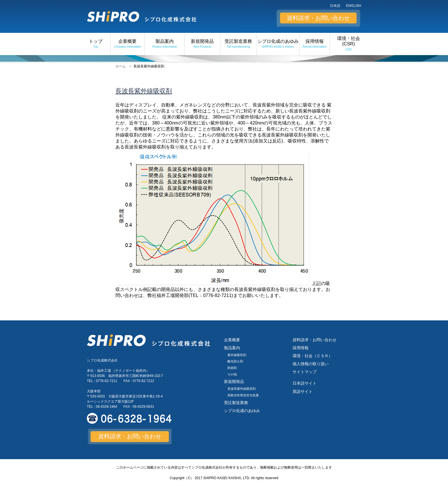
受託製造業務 (238, 44)
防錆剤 (232, 368)
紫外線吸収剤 (237, 355)
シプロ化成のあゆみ (278, 44)
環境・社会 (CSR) (349, 44)
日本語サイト (305, 383)
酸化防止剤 (235, 361)
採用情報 (315, 44)
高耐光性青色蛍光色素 (243, 395)
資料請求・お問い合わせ (318, 18)
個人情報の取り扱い (311, 364)
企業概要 (128, 44)
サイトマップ (305, 372)
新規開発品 (202, 44)
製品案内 (165, 44)
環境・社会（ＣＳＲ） (313, 356)
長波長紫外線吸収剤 (242, 389)
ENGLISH (354, 6)
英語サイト (303, 391)
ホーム (121, 66)
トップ (96, 44)
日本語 (335, 6)
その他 (232, 374)
